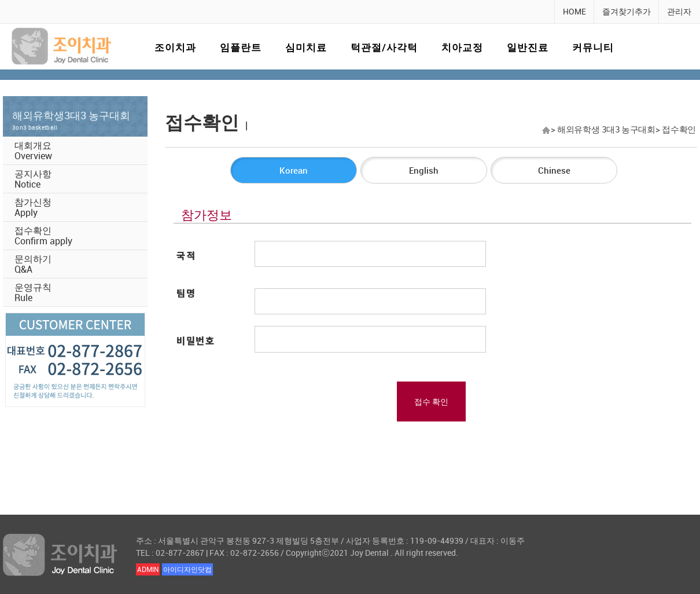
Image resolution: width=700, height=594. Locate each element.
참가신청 (33, 207)
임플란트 (241, 47)
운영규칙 (33, 292)
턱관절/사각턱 (384, 47)
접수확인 (43, 236)
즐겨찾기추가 (627, 11)
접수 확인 (431, 401)
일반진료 (528, 47)
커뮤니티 (593, 47)
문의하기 (33, 264)
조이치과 (175, 47)
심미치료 (306, 47)
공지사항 (33, 179)
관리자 (679, 11)
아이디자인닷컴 (187, 569)
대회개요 (33, 151)
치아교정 (462, 47)
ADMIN (148, 569)
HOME (574, 11)
